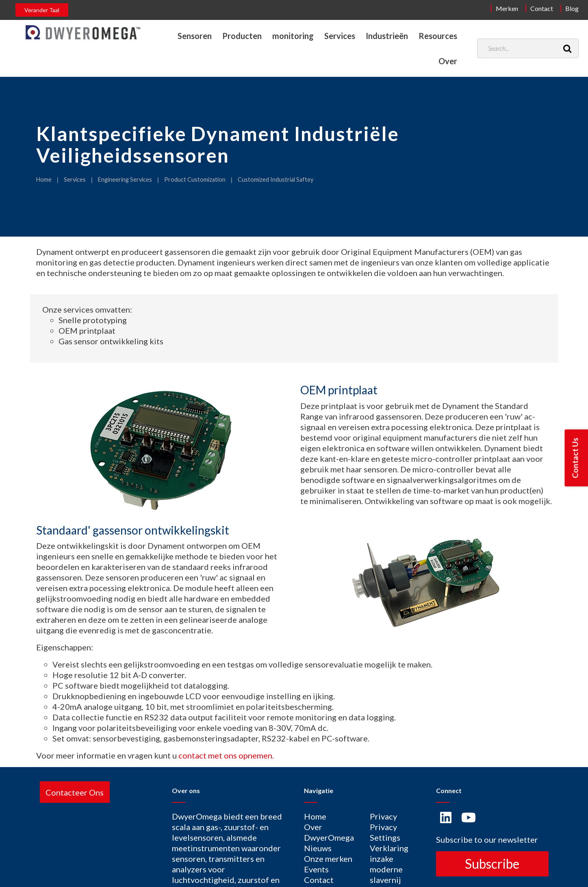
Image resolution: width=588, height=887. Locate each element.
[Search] (567, 48)
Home (44, 179)
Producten (242, 36)
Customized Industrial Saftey (276, 179)
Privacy (383, 816)
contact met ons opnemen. (226, 755)
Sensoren (195, 36)
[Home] (83, 32)
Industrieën (387, 36)
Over (448, 61)
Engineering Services (125, 179)
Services (340, 36)
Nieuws (318, 848)
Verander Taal (42, 10)
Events (316, 869)
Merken (507, 8)
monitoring (293, 36)
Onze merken (328, 859)
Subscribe (492, 864)
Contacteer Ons (75, 792)
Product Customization (195, 179)
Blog (572, 8)
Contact (542, 8)
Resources (438, 36)
